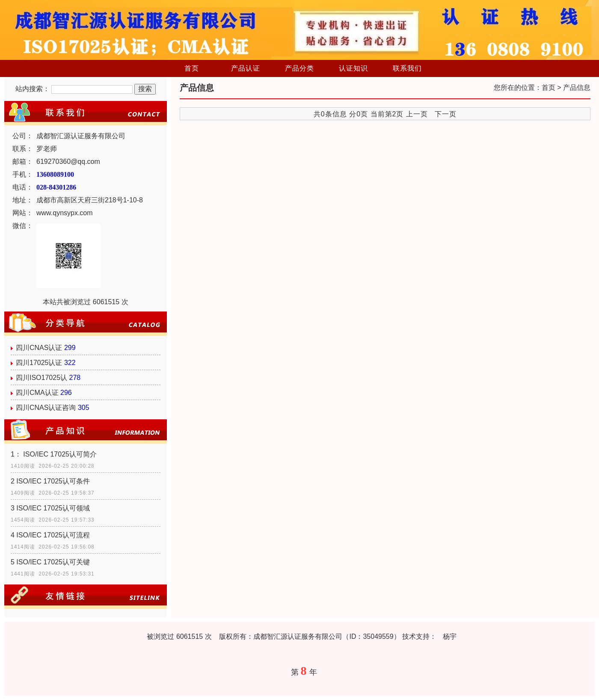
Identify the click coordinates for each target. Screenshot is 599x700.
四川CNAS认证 (39, 348)
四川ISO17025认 (42, 378)
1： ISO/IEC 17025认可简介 (54, 454)
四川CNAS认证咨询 (46, 408)
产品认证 (246, 68)
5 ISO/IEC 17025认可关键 (50, 562)
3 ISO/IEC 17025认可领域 (50, 508)
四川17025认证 (39, 363)
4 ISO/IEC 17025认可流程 (50, 535)
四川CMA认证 (37, 393)
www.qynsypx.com (65, 213)
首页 (192, 68)
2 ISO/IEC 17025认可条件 (50, 481)
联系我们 (407, 68)
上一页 (417, 114)
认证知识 (353, 68)
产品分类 (299, 68)
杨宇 (450, 636)
